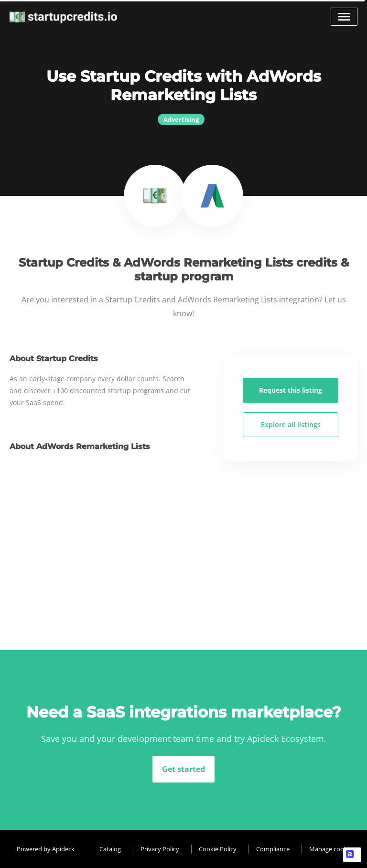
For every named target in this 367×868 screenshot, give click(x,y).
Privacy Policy (160, 849)
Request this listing (291, 390)
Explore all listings (291, 424)
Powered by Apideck (46, 849)
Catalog (110, 849)
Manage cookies (332, 849)
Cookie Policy (218, 849)
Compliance (273, 849)
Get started (183, 769)
